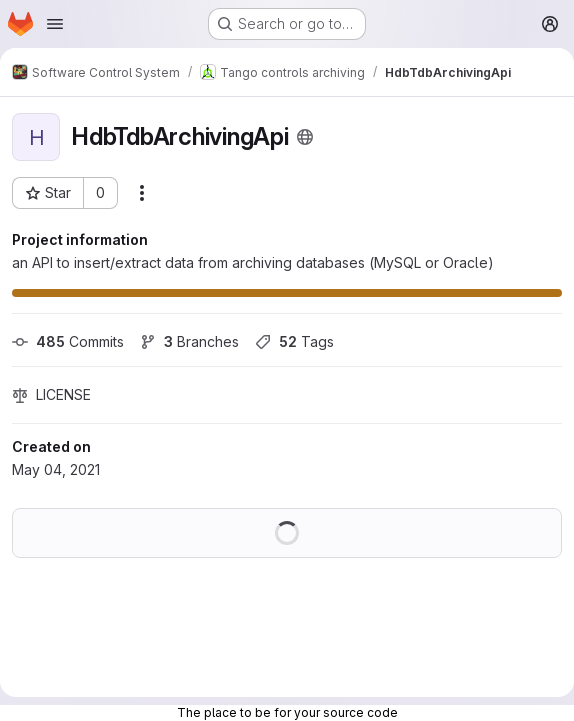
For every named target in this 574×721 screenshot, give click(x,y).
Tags (294, 341)
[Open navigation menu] (55, 24)
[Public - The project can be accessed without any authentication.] (305, 137)
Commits (68, 341)
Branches (189, 341)
